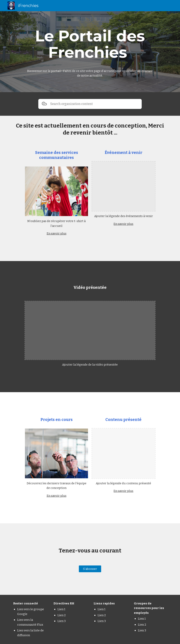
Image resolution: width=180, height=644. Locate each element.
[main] (90, 44)
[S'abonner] (90, 569)
